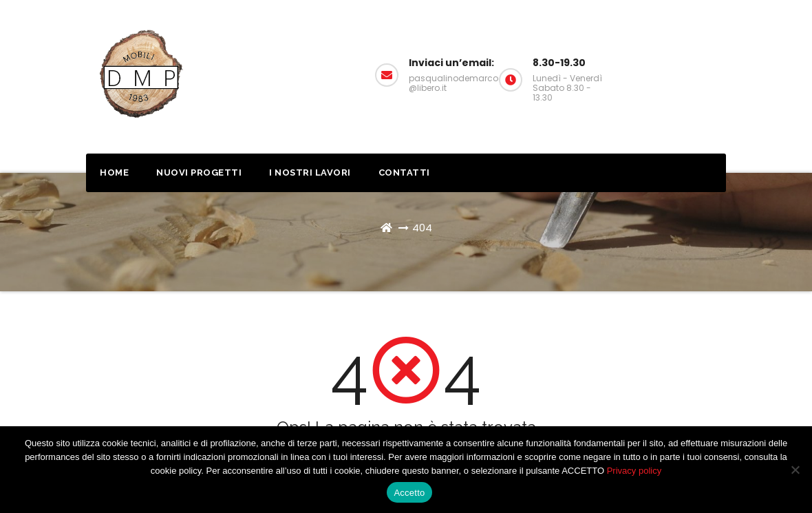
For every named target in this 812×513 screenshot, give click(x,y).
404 (422, 228)
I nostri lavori (310, 172)
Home (114, 172)
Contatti (404, 172)
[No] (795, 470)
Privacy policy (634, 471)
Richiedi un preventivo (712, 70)
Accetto (409, 493)
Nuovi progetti (199, 172)
